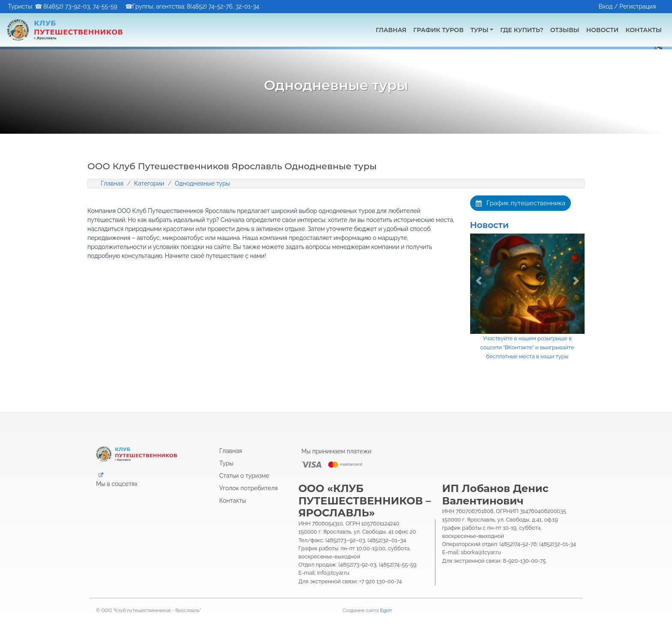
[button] (479, 281)
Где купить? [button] (522, 30)
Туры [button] (480, 30)
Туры (226, 463)
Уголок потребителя (249, 488)
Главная (391, 30)
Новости (489, 225)
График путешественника (521, 203)
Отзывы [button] (565, 30)
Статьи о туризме (244, 476)
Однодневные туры (202, 183)
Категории (149, 183)
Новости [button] (603, 30)
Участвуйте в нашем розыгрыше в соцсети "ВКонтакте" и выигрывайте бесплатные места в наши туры (527, 347)
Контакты (233, 501)
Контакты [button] (643, 30)
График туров (438, 30)
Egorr (386, 610)
